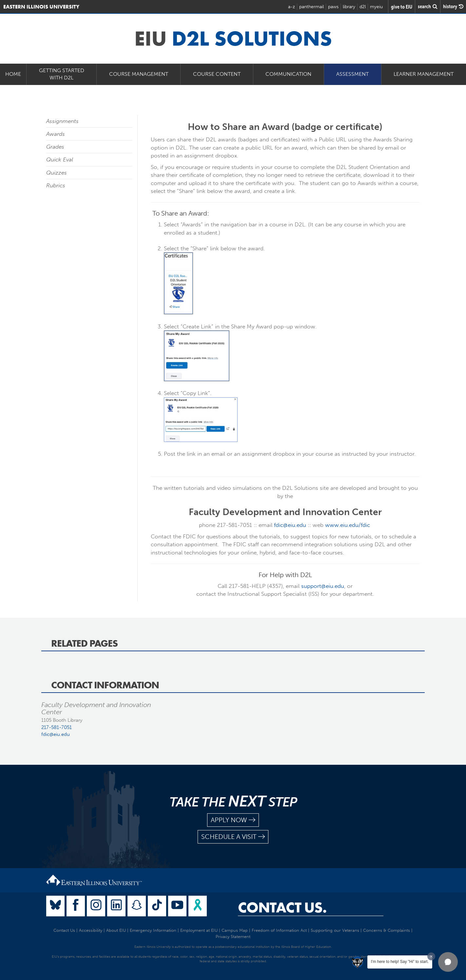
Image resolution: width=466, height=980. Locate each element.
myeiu (376, 7)
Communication (288, 74)
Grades (55, 147)
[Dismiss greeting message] (431, 956)
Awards (56, 134)
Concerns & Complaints (387, 930)
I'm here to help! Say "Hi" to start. (400, 962)
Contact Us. (282, 907)
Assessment (352, 74)
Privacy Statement (233, 937)
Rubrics (56, 185)
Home (13, 74)
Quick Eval (60, 159)
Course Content (217, 74)
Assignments (62, 121)
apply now (233, 820)
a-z (291, 7)
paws (333, 7)
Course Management (139, 74)
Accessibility (91, 930)
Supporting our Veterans (335, 930)
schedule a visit (233, 837)
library (349, 7)
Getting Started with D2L (62, 74)
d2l (363, 7)
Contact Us (64, 930)
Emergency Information (153, 930)
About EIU (116, 930)
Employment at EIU (199, 930)
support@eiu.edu (323, 586)
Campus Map (235, 930)
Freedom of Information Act (279, 930)
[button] (448, 962)
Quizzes (57, 173)
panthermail (311, 7)
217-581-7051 (57, 727)
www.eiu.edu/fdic (348, 525)
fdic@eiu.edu (290, 525)
